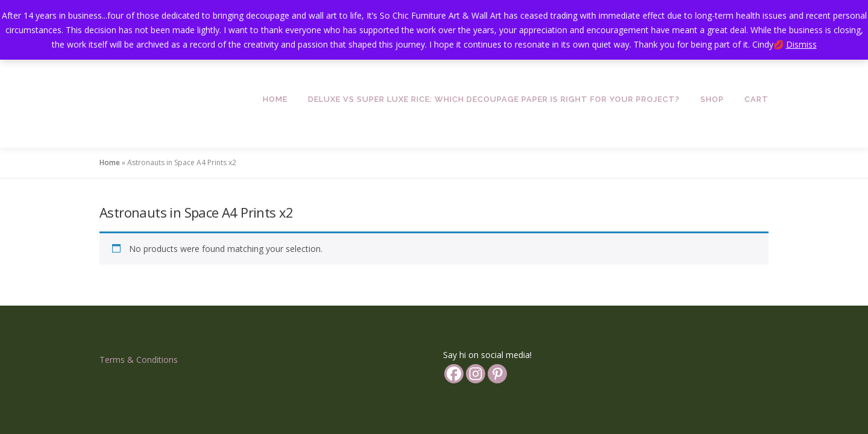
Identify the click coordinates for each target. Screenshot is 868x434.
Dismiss (801, 44)
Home (275, 99)
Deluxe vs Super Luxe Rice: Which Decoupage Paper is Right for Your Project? (494, 99)
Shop (712, 99)
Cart (756, 99)
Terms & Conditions (139, 308)
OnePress (466, 401)
